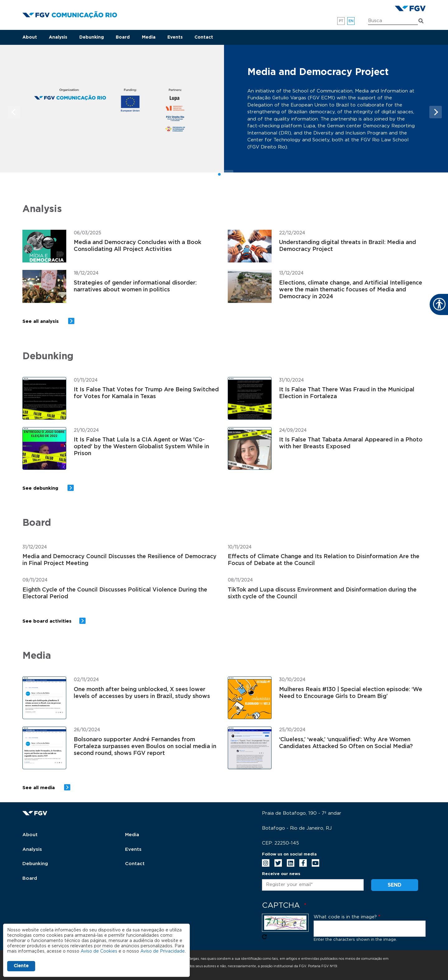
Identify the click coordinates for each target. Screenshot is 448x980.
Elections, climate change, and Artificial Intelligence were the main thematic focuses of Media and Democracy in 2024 (351, 290)
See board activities (47, 621)
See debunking (41, 488)
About (30, 37)
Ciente (21, 966)
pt (341, 21)
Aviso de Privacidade (163, 951)
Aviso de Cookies (99, 951)
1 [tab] (219, 175)
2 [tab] (229, 175)
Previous (14, 112)
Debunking (92, 37)
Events (175, 37)
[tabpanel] (224, 109)
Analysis (58, 37)
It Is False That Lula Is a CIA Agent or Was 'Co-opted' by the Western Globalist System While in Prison (141, 447)
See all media (39, 788)
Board (123, 37)
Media (149, 37)
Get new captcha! (264, 937)
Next (436, 112)
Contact (204, 37)
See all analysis (41, 321)
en (351, 21)
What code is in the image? (345, 917)
